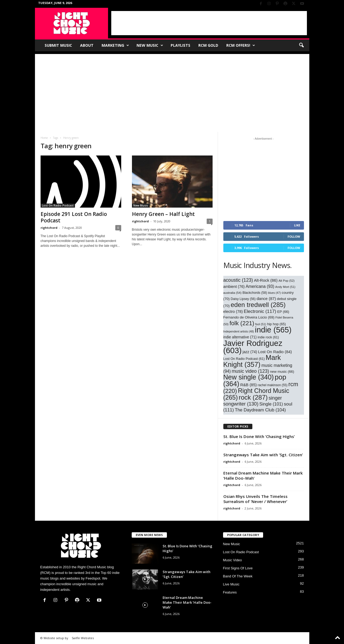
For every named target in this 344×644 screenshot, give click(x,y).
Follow (294, 236)
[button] (301, 45)
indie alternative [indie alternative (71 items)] (240, 337)
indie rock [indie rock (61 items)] (268, 337)
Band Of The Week (238, 576)
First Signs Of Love (238, 568)
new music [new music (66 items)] (282, 372)
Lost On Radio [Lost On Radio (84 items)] (275, 352)
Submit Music (58, 45)
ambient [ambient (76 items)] (234, 287)
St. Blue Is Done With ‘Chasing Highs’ (260, 436)
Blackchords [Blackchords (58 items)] (255, 293)
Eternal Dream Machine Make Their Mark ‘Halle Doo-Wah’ (263, 475)
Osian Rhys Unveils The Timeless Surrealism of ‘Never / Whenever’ (255, 499)
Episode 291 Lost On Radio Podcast (74, 217)
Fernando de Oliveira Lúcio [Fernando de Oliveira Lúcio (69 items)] (249, 317)
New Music (150, 45)
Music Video (233, 560)
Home (44, 138)
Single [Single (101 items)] (271, 404)
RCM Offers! (241, 45)
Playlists (180, 45)
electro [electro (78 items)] (233, 312)
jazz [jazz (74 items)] (250, 352)
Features (230, 592)
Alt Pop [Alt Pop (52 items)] (286, 281)
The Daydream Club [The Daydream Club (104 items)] (260, 410)
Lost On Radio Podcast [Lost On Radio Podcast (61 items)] (244, 359)
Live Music (231, 584)
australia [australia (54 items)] (232, 293)
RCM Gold (208, 45)
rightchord (49, 228)
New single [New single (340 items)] (249, 377)
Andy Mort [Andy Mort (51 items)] (285, 287)
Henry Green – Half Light (163, 214)
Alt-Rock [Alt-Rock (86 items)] (266, 280)
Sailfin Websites (83, 638)
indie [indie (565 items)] (273, 330)
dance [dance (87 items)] (266, 299)
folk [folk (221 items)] (242, 323)
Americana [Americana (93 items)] (260, 286)
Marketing (115, 45)
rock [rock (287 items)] (253, 397)
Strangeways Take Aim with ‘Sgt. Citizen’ (263, 455)
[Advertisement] (209, 23)
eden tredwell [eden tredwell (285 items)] (258, 305)
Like (297, 225)
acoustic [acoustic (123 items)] (238, 280)
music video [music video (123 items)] (250, 371)
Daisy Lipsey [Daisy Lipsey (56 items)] (243, 299)
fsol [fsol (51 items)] (261, 324)
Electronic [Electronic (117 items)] (260, 311)
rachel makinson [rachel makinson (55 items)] (273, 385)
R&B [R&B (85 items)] (248, 385)
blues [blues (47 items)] (274, 293)
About (87, 45)
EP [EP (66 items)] (283, 312)
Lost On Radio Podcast (58, 205)
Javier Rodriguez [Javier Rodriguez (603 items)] (253, 347)
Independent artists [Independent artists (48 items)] (239, 331)
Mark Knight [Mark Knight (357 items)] (252, 361)
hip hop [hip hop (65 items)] (277, 324)
